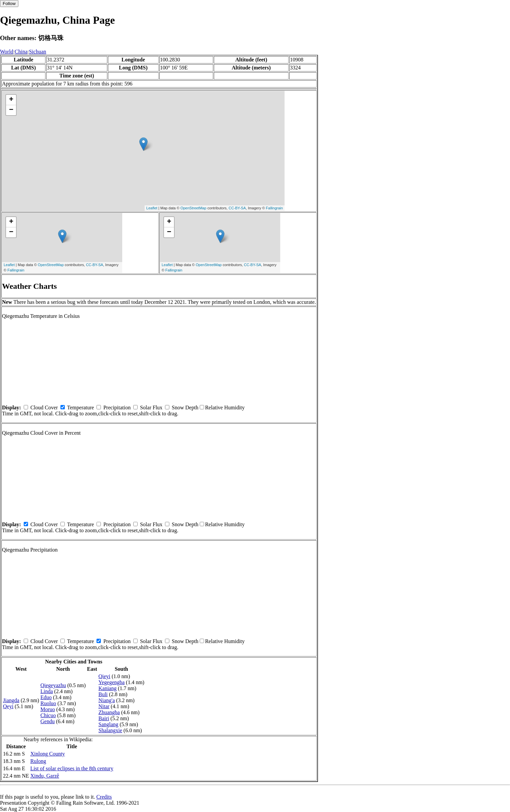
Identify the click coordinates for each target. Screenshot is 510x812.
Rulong (38, 761)
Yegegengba (112, 682)
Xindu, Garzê (45, 776)
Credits (104, 797)
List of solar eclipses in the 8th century (72, 768)
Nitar (104, 706)
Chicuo (48, 715)
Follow (9, 4)
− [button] (11, 110)
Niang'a (107, 700)
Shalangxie (110, 730)
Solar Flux (151, 408)
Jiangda (11, 700)
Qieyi (105, 676)
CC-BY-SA (237, 208)
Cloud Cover (44, 408)
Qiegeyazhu (53, 685)
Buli (103, 694)
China (21, 52)
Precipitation (117, 408)
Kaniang (108, 688)
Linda (47, 691)
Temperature (81, 408)
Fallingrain (274, 208)
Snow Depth (185, 408)
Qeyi (8, 706)
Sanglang (109, 724)
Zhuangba (109, 712)
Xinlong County (48, 754)
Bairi (104, 718)
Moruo (48, 709)
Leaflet (152, 208)
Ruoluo (48, 703)
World (7, 52)
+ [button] (11, 100)
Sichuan (38, 52)
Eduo (46, 697)
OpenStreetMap (193, 208)
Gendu (48, 721)
